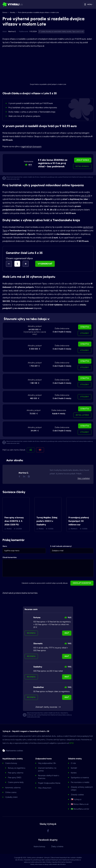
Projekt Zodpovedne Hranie (49, 783)
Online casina (11, 792)
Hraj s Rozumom (45, 788)
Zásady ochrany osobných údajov (82, 788)
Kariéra (74, 773)
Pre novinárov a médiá (80, 782)
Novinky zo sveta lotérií (54, 32)
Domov (5, 12)
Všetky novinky (67, 32)
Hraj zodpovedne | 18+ (47, 763)
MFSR (71, 743)
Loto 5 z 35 (80, 32)
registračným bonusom (31, 146)
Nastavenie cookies (14, 751)
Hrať (67, 633)
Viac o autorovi (84, 478)
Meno (5, 546)
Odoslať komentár (82, 583)
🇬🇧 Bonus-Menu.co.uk (80, 804)
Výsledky (85, 333)
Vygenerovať (45, 264)
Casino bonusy (11, 763)
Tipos (74, 32)
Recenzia (31, 633)
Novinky (13, 12)
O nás (73, 763)
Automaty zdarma (13, 788)
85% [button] (30, 165)
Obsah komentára (9, 557)
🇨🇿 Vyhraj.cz (76, 799)
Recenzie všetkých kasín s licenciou (49, 777)
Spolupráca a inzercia (80, 778)
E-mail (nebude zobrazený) (61, 546)
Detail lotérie (82, 415)
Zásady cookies (77, 795)
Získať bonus (83, 160)
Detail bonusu (82, 166)
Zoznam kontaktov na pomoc (47, 769)
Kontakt (74, 768)
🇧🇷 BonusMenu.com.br (80, 809)
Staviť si (85, 327)
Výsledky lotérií (11, 797)
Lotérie (43, 32)
